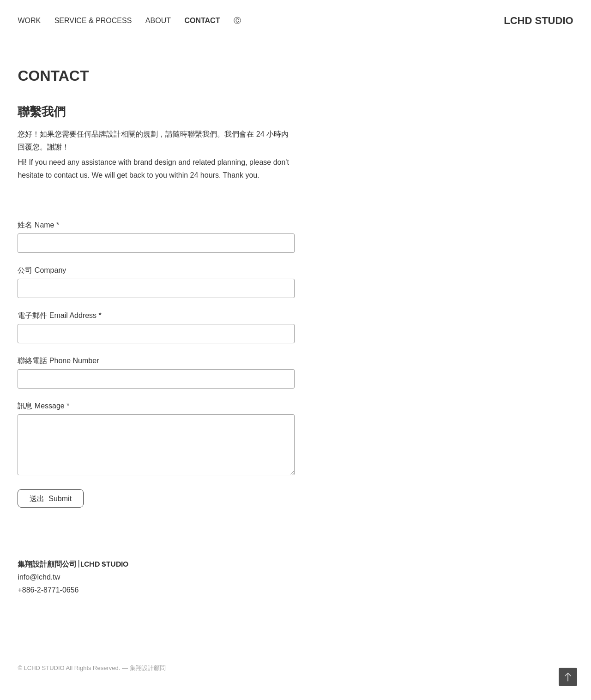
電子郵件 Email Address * (59, 316)
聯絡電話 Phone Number (58, 361)
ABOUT (158, 21)
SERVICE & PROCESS (93, 21)
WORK (29, 21)
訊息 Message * (43, 406)
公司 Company (42, 270)
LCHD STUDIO (538, 21)
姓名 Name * (38, 225)
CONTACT (202, 21)
